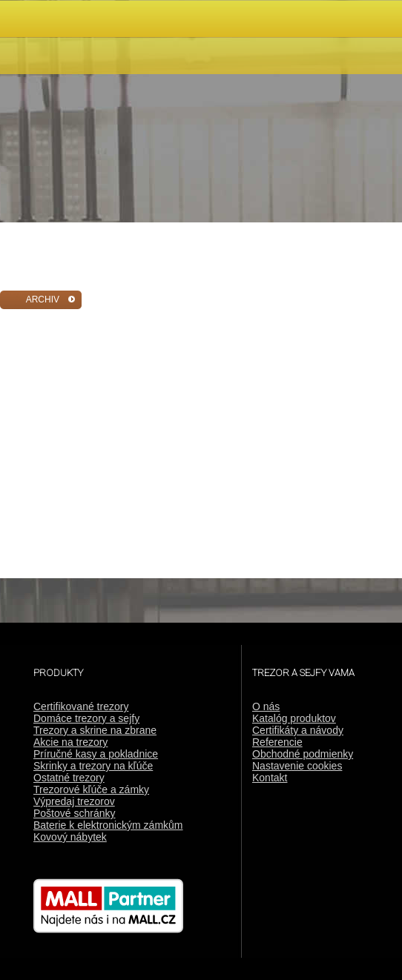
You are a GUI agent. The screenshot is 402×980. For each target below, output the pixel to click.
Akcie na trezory (70, 742)
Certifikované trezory (81, 706)
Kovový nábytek (70, 837)
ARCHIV (43, 299)
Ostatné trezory (69, 778)
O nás (266, 706)
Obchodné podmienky (303, 754)
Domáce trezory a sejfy (86, 718)
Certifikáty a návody (298, 730)
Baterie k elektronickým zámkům (108, 825)
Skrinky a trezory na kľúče (93, 766)
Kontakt (270, 778)
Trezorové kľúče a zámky (91, 789)
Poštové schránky (75, 813)
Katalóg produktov (294, 718)
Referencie (277, 742)
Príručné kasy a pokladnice (96, 754)
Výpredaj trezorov (74, 801)
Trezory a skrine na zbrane (95, 730)
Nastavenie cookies (297, 766)
